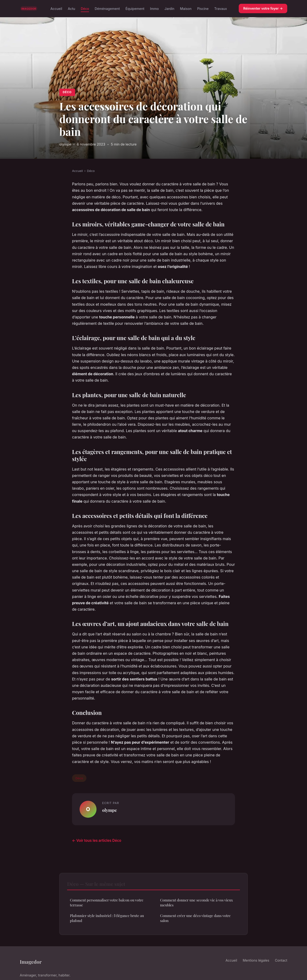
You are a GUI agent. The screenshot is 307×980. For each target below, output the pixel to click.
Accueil (56, 8)
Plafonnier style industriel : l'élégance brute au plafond (107, 918)
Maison (186, 8)
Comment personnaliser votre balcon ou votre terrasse (107, 903)
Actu (71, 8)
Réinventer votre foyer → (263, 8)
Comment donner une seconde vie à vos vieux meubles (196, 903)
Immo (154, 8)
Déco (85, 8)
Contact (281, 960)
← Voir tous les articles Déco (97, 840)
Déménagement (107, 8)
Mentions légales (256, 960)
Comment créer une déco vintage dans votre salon (195, 918)
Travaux (221, 8)
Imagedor (31, 962)
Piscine (203, 8)
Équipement (135, 8)
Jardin (170, 8)
